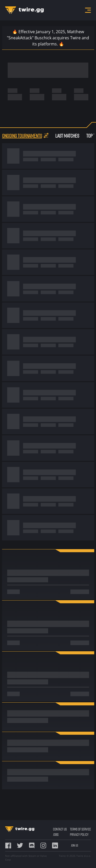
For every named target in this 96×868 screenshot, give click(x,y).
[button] (46, 136)
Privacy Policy (79, 834)
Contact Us (60, 829)
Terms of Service (80, 829)
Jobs (56, 834)
